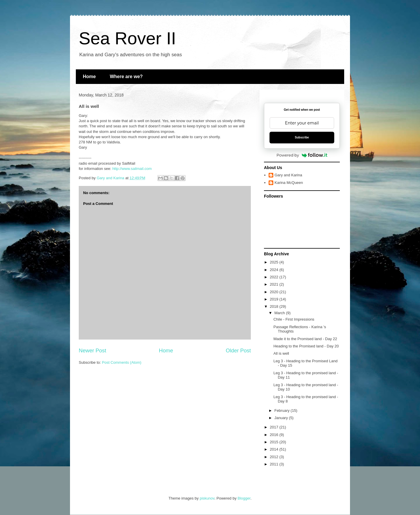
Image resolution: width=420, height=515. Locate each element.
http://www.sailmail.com (132, 169)
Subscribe (302, 137)
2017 (275, 427)
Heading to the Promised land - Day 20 (306, 346)
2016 (275, 435)
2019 (275, 299)
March (280, 313)
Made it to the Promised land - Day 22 (305, 339)
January (282, 418)
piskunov (207, 498)
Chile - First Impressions (294, 319)
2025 (275, 262)
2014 (275, 449)
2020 (275, 292)
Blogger (244, 498)
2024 (275, 270)
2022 (275, 277)
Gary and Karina (288, 175)
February (283, 411)
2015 (275, 442)
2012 (275, 457)
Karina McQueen (289, 183)
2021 (275, 284)
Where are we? (126, 77)
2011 (275, 464)
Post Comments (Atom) (122, 362)
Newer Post (92, 351)
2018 (275, 306)
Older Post (238, 351)
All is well (281, 353)
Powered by (302, 155)
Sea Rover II (127, 38)
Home (89, 77)
